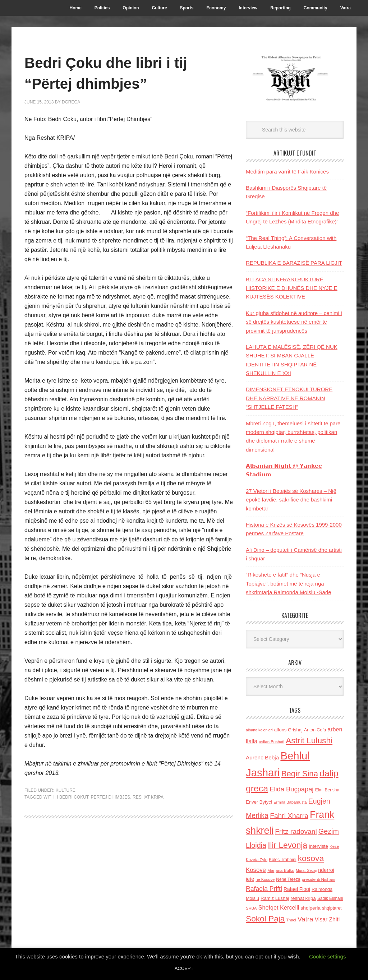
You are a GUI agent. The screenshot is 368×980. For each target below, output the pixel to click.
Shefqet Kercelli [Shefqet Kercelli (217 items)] (279, 907)
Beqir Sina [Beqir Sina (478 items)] (300, 774)
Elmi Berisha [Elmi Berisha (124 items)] (327, 790)
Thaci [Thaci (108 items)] (291, 920)
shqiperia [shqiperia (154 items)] (311, 908)
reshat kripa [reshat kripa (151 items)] (303, 898)
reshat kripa (148, 797)
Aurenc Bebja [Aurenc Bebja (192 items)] (262, 757)
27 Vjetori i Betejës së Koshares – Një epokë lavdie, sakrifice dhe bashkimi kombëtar (291, 500)
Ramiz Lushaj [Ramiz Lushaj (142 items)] (275, 898)
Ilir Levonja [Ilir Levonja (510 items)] (287, 845)
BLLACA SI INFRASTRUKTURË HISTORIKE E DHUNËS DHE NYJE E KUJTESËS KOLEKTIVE (292, 288)
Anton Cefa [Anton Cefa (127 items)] (315, 730)
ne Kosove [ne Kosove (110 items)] (265, 879)
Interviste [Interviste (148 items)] (318, 846)
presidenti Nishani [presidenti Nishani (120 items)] (319, 879)
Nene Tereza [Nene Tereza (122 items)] (288, 879)
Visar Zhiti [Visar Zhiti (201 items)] (327, 919)
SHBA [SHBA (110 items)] (251, 908)
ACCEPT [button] (184, 968)
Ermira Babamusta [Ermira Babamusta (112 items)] (290, 802)
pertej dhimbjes (110, 797)
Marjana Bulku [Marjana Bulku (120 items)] (281, 870)
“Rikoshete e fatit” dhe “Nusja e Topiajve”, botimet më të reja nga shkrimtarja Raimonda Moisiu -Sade (289, 583)
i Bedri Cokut (72, 797)
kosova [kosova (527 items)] (311, 858)
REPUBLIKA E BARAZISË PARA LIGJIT (294, 263)
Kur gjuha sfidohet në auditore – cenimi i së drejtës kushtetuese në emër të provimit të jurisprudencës (294, 322)
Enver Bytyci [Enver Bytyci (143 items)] (259, 802)
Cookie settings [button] (328, 956)
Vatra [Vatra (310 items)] (305, 919)
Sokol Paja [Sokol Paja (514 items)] (265, 919)
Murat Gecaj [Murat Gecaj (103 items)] (306, 870)
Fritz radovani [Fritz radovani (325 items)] (296, 831)
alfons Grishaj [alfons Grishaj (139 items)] (288, 730)
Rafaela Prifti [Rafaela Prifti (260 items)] (264, 889)
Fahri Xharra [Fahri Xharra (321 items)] (289, 816)
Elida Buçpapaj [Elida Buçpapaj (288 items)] (291, 789)
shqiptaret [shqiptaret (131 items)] (332, 908)
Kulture (66, 790)
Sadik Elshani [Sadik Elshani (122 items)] (330, 898)
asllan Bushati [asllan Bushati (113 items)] (272, 742)
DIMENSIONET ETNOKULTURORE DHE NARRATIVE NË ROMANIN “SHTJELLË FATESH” (289, 398)
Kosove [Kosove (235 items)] (256, 870)
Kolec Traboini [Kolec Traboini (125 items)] (282, 860)
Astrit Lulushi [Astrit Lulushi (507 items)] (309, 740)
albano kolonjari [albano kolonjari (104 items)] (259, 730)
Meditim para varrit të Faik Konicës (287, 172)
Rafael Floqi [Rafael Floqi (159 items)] (297, 889)
